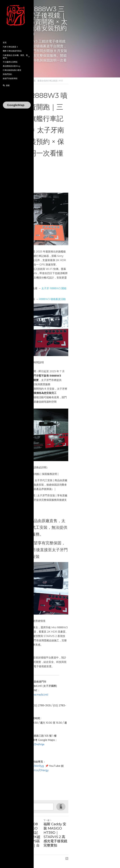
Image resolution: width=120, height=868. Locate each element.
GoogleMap (16, 105)
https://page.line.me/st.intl (56, 719)
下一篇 (65, 825)
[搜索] (6, 86)
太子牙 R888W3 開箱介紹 (56, 261)
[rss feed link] (103, 851)
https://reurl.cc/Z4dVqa (72, 756)
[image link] (17, 15)
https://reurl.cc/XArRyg (60, 773)
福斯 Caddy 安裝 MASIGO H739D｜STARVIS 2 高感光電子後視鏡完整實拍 (82, 833)
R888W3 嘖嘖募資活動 (52, 268)
